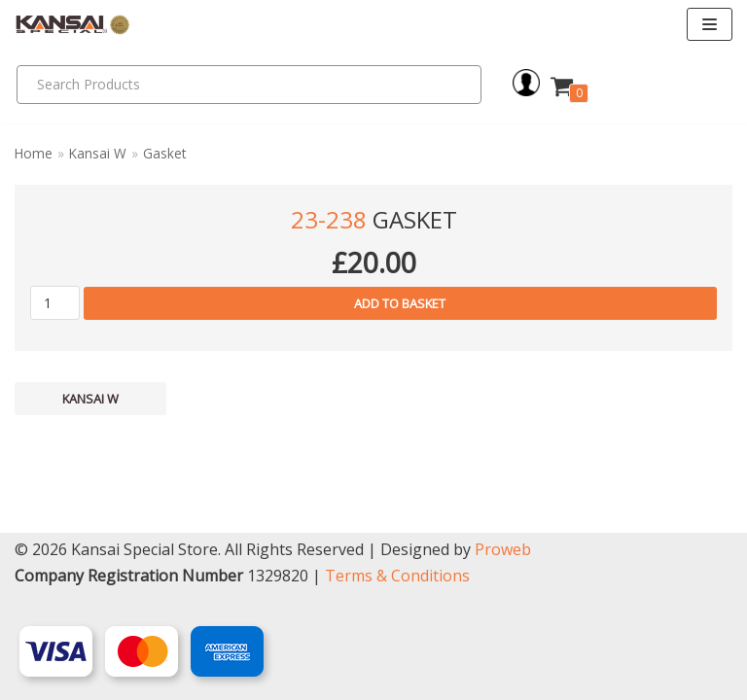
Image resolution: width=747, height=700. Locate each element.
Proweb (503, 549)
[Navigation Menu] (710, 24)
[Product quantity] (55, 303)
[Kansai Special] (73, 25)
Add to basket (400, 303)
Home (34, 153)
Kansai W (98, 153)
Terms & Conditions (397, 576)
